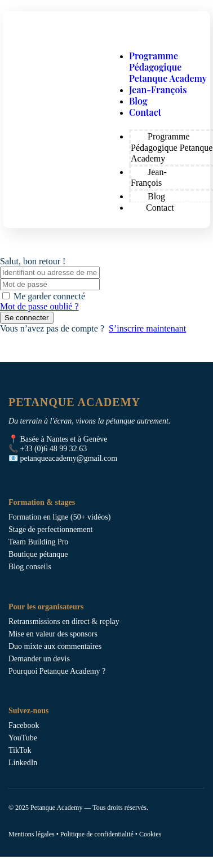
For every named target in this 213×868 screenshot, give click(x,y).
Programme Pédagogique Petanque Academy (168, 67)
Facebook (24, 725)
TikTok (20, 750)
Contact (145, 112)
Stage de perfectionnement (50, 529)
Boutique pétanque (38, 554)
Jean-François (158, 90)
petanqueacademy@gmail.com (69, 458)
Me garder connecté (49, 296)
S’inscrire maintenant (147, 328)
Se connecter (27, 318)
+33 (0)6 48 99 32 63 (54, 449)
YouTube (23, 738)
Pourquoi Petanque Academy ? (57, 671)
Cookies (150, 834)
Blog (138, 101)
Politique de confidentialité (97, 834)
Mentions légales (32, 834)
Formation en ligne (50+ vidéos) (59, 517)
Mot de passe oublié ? (39, 306)
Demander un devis (39, 659)
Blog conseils (30, 567)
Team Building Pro (38, 542)
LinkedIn (23, 763)
